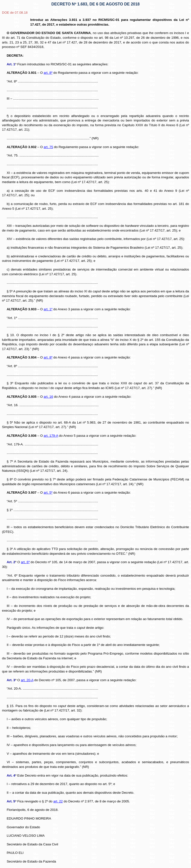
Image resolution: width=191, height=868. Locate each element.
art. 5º (48, 493)
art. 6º (25, 562)
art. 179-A (51, 436)
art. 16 (48, 397)
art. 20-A (27, 680)
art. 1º (48, 309)
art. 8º (48, 73)
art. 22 (58, 801)
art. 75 (48, 147)
